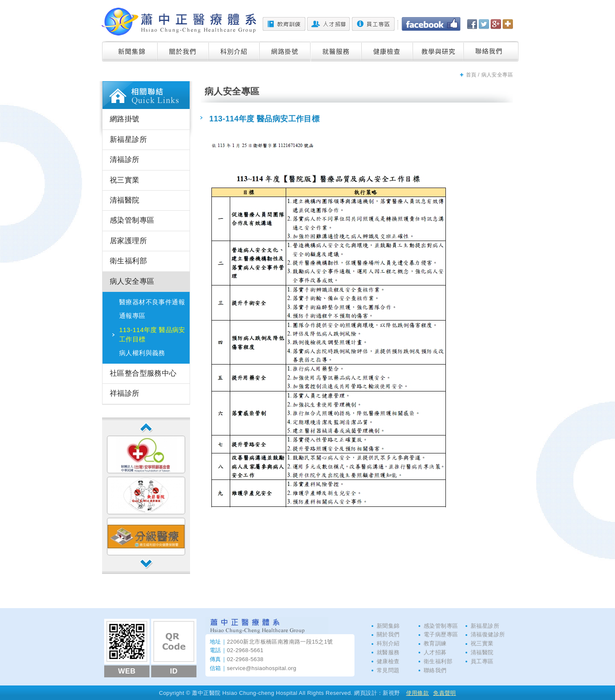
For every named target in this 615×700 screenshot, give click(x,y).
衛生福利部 (128, 261)
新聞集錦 (130, 51)
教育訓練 (284, 24)
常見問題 (388, 670)
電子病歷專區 (441, 634)
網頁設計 (366, 693)
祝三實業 (125, 180)
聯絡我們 (491, 51)
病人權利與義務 (142, 353)
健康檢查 (387, 51)
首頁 (471, 75)
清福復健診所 (488, 634)
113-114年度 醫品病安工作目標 (152, 334)
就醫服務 (336, 51)
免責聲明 (445, 693)
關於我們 (183, 51)
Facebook (431, 24)
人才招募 (328, 24)
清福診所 (125, 160)
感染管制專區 (132, 220)
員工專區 (373, 24)
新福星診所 (128, 140)
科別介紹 (234, 51)
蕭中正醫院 (179, 22)
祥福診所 (125, 393)
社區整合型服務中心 (143, 373)
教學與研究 (438, 51)
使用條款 (418, 693)
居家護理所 (128, 241)
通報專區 (132, 316)
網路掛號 (285, 51)
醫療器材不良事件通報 (152, 302)
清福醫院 (125, 200)
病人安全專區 (132, 281)
